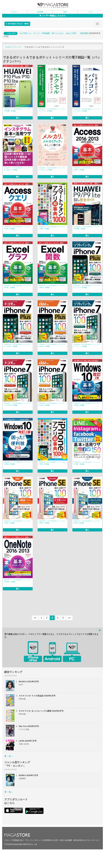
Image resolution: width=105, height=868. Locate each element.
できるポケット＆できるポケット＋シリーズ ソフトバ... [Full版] (87, 286)
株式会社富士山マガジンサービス (87, 840)
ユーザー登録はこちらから (52, 16)
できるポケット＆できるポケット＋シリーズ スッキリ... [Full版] (52, 110)
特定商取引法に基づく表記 (54, 840)
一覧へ (9, 756)
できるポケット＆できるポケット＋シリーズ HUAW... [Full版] (17, 110)
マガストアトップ (13, 47)
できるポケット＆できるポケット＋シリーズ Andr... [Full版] (52, 228)
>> (69, 618)
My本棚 (40, 12)
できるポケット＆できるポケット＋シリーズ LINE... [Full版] (87, 463)
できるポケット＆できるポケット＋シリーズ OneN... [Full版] (17, 581)
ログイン (15, 12)
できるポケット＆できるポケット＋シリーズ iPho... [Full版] (52, 463)
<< (35, 618)
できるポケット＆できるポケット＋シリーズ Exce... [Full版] (17, 286)
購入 (18, 118)
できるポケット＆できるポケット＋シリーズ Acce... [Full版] (87, 169)
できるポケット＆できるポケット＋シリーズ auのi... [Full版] (52, 345)
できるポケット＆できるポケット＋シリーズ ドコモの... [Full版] (17, 345)
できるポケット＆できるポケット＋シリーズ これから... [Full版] (17, 169)
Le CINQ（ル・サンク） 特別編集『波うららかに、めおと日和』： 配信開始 (54, 33)
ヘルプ (90, 12)
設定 (65, 12)
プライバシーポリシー (33, 840)
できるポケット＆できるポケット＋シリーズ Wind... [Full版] (87, 404)
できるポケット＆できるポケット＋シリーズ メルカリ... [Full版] (52, 169)
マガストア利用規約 (12, 840)
